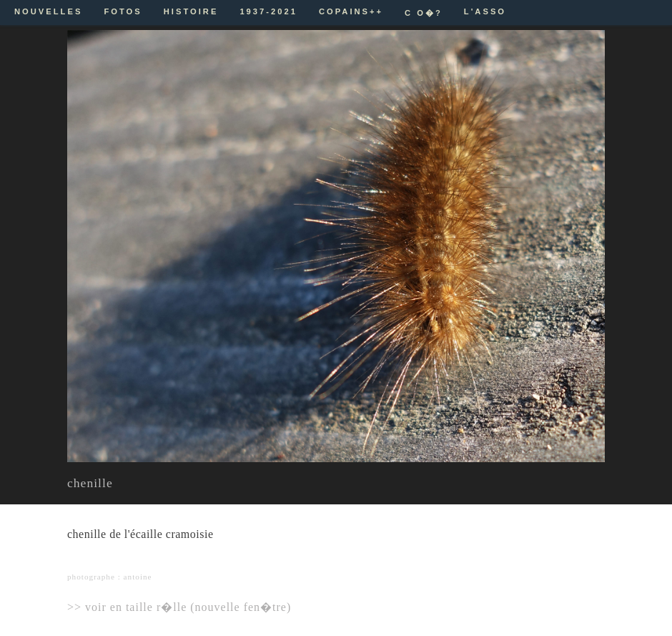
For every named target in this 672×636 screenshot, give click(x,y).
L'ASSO (485, 11)
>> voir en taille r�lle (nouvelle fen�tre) (179, 607)
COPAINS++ (351, 11)
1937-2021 (268, 11)
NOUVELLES (48, 11)
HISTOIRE (191, 11)
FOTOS (123, 11)
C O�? (424, 13)
